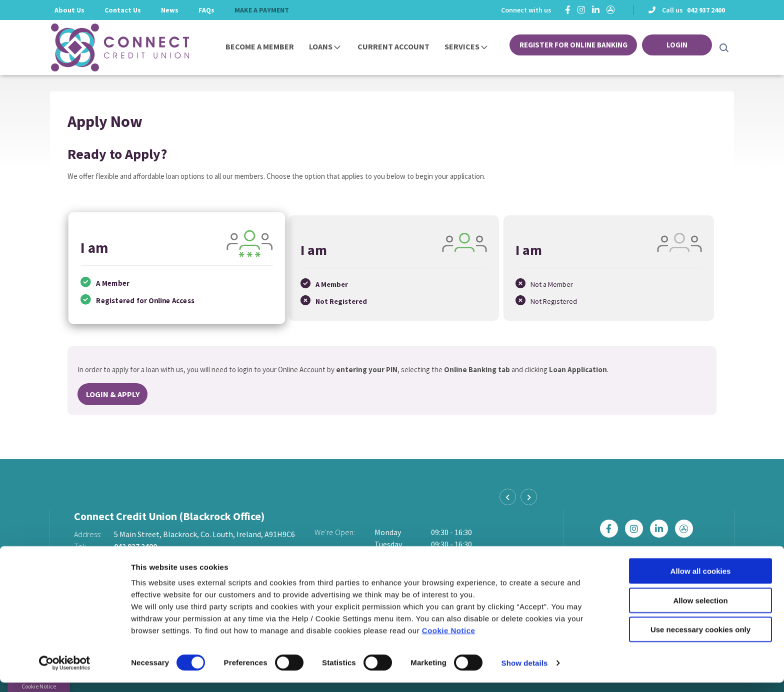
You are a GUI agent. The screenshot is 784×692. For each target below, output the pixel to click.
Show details (525, 672)
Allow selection (700, 610)
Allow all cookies (701, 580)
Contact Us (123, 10)
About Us (69, 10)
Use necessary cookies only (700, 639)
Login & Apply (113, 392)
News (170, 10)
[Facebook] (568, 10)
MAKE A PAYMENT (262, 10)
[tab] (176, 267)
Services (462, 46)
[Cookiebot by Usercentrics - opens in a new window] (65, 673)
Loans (321, 46)
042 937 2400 (706, 10)
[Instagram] (581, 10)
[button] (723, 47)
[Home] (104, 47)
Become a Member (260, 46)
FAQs (206, 10)
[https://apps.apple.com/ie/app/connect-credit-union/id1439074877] (611, 10)
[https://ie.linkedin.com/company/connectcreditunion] (596, 10)
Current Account (393, 46)
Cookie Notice (449, 640)
